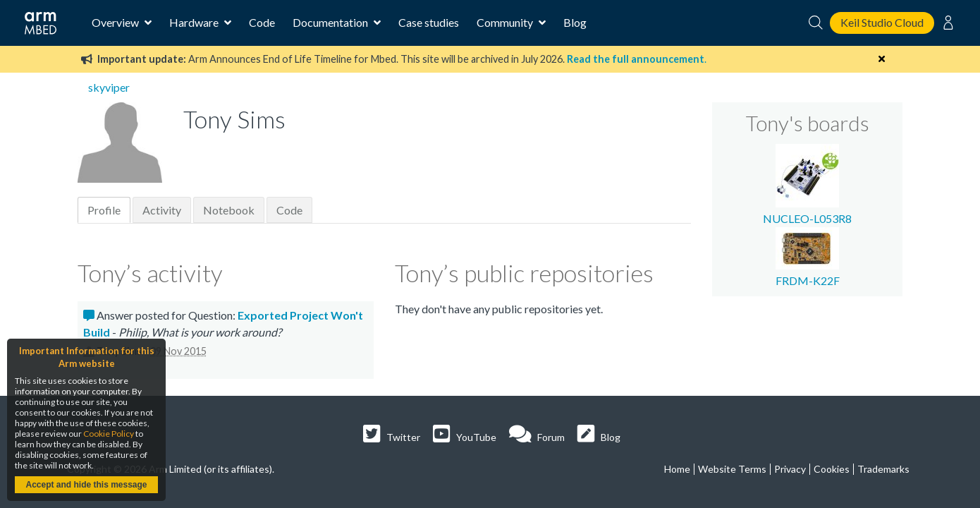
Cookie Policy (109, 434)
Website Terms (732, 469)
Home (677, 469)
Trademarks (883, 469)
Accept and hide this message (86, 485)
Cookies (832, 469)
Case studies (429, 22)
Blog (575, 22)
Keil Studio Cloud (882, 22)
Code (262, 22)
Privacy (790, 469)
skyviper (109, 87)
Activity (162, 210)
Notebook (229, 210)
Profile (104, 210)
